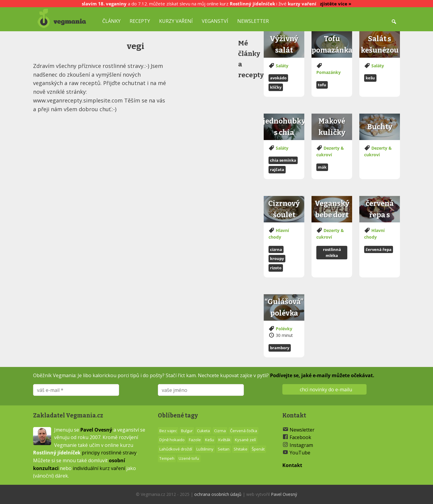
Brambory (280, 348)
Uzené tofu (189, 458)
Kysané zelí (245, 440)
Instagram (301, 445)
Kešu (370, 78)
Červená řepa (379, 249)
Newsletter (253, 21)
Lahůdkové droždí (176, 449)
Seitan (224, 449)
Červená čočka (244, 431)
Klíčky (276, 87)
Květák (224, 440)
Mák (322, 167)
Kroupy (277, 258)
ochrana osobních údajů (218, 494)
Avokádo (278, 78)
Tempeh (167, 458)
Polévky (284, 329)
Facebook (300, 437)
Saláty (282, 66)
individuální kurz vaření (99, 468)
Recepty (140, 21)
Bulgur (187, 431)
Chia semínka (283, 160)
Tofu (322, 85)
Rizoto (276, 268)
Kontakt (292, 465)
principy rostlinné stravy (109, 453)
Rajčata (277, 170)
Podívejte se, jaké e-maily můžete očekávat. (322, 375)
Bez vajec (168, 431)
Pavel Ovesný (96, 430)
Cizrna (276, 249)
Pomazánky (329, 72)
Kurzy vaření (176, 21)
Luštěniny (205, 449)
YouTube (300, 453)
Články (111, 21)
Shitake (241, 449)
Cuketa (203, 431)
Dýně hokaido (172, 440)
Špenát (258, 449)
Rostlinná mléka (332, 253)
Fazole (195, 440)
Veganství (215, 21)
